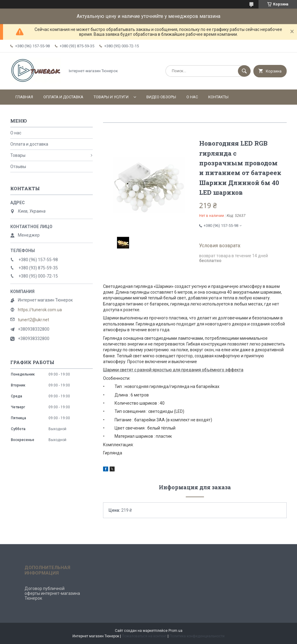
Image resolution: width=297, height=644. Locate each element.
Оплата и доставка (63, 97)
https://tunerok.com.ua (40, 310)
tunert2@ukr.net (33, 320)
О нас (192, 97)
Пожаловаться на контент (144, 636)
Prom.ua (175, 631)
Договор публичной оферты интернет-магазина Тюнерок (52, 593)
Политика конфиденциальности (197, 636)
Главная (24, 97)
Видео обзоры (161, 97)
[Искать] (244, 71)
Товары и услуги (111, 97)
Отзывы (18, 167)
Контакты (218, 97)
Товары (18, 155)
